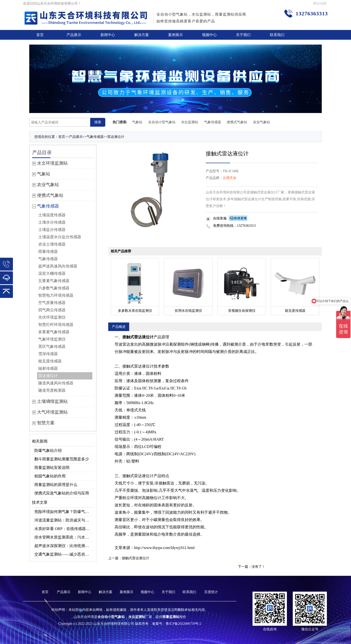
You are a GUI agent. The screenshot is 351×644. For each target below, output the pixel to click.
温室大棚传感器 (52, 273)
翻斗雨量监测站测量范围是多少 (62, 459)
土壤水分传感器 (52, 222)
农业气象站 (262, 122)
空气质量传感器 (52, 303)
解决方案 (142, 35)
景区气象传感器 (52, 346)
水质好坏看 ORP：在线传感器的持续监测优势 (64, 529)
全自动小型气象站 (162, 122)
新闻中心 (108, 35)
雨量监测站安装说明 (52, 468)
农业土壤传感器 (52, 244)
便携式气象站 (237, 122)
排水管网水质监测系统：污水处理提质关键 (64, 537)
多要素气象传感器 (54, 332)
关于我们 (243, 35)
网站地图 (320, 4)
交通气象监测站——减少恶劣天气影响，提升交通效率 (64, 554)
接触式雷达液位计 (136, 558)
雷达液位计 (116, 137)
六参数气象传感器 (54, 288)
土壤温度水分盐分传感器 (60, 237)
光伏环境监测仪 (52, 317)
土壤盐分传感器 (52, 230)
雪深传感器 (48, 354)
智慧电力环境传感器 (56, 295)
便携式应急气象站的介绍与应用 (62, 493)
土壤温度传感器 (52, 215)
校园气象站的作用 (50, 476)
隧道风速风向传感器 (56, 383)
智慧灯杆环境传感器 (56, 325)
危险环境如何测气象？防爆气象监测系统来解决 (64, 512)
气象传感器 (213, 122)
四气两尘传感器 (52, 310)
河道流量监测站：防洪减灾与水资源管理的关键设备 (64, 520)
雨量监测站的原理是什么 (56, 485)
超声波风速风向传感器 (58, 266)
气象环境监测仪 (52, 339)
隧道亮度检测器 (52, 390)
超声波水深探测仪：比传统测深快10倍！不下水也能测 (64, 546)
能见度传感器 (50, 361)
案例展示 (175, 35)
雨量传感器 (48, 251)
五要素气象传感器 (54, 281)
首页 (40, 35)
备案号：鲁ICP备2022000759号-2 (177, 624)
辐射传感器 (48, 368)
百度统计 (211, 592)
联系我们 (277, 35)
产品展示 (74, 35)
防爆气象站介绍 (48, 450)
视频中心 (209, 35)
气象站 (137, 122)
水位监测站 (190, 122)
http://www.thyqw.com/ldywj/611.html (164, 548)
